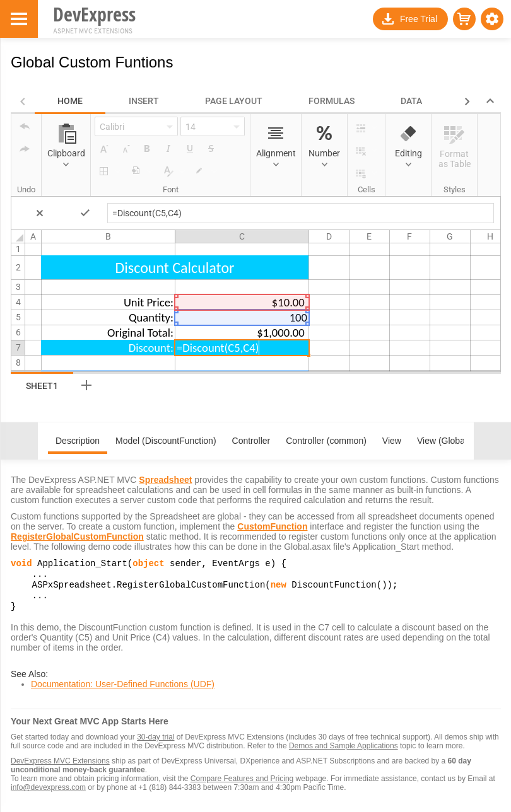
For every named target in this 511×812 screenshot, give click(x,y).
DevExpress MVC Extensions (60, 768)
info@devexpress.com (48, 795)
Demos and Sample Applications (344, 753)
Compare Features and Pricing (242, 786)
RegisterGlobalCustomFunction (77, 536)
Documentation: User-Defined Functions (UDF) (123, 692)
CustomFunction (272, 526)
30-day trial (156, 745)
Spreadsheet (165, 480)
